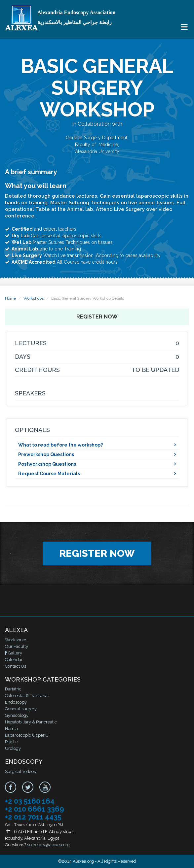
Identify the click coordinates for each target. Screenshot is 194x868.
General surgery (21, 709)
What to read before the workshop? (60, 445)
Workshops (34, 298)
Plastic (11, 742)
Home (10, 298)
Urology (13, 748)
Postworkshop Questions (47, 464)
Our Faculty (17, 646)
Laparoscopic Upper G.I (28, 735)
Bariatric (13, 689)
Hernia (11, 729)
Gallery (14, 653)
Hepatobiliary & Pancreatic (31, 722)
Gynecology (17, 715)
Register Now (97, 317)
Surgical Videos (20, 771)
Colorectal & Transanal (27, 696)
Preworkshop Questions (46, 454)
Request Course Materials (49, 474)
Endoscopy (16, 702)
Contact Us (16, 666)
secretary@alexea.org (48, 845)
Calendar (14, 660)
